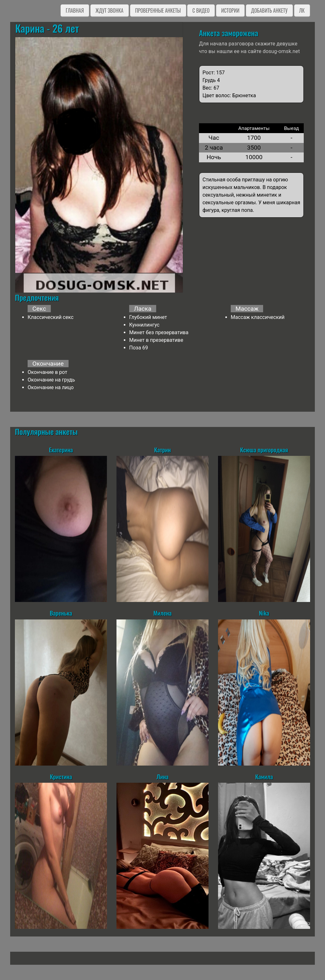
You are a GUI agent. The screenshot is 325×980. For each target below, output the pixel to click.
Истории (230, 10)
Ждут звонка (109, 10)
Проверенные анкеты (158, 10)
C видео (201, 10)
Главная (75, 10)
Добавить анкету (269, 10)
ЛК (302, 10)
